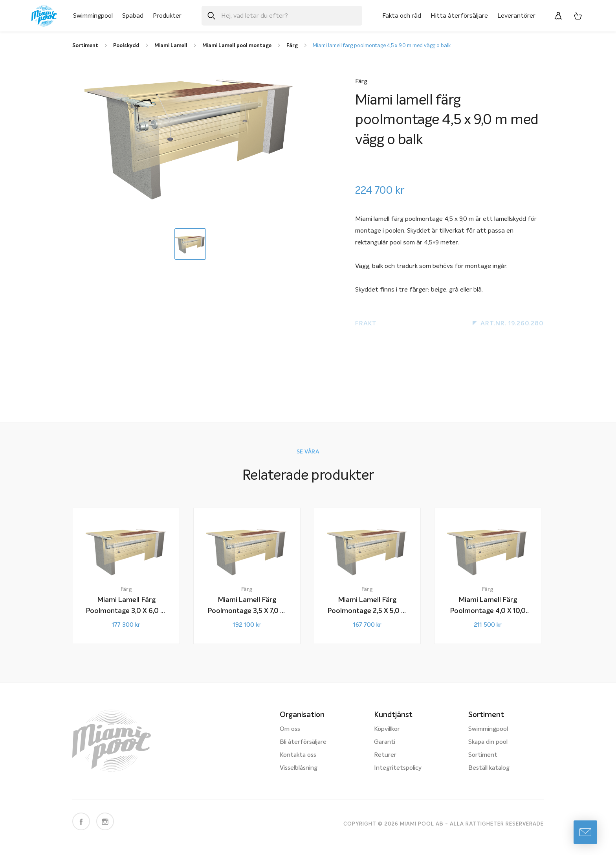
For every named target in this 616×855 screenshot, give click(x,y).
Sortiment (483, 755)
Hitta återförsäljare (459, 16)
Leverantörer (516, 16)
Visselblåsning (299, 768)
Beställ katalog (489, 768)
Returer (385, 755)
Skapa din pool (488, 742)
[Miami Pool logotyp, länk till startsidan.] (44, 16)
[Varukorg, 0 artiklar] (578, 16)
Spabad (133, 16)
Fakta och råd (402, 16)
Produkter (167, 16)
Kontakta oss (298, 755)
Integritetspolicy (398, 768)
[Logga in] (558, 16)
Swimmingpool (93, 16)
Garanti (385, 742)
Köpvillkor (387, 729)
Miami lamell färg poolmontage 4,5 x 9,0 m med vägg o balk (382, 46)
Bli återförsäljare (303, 742)
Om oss (290, 729)
